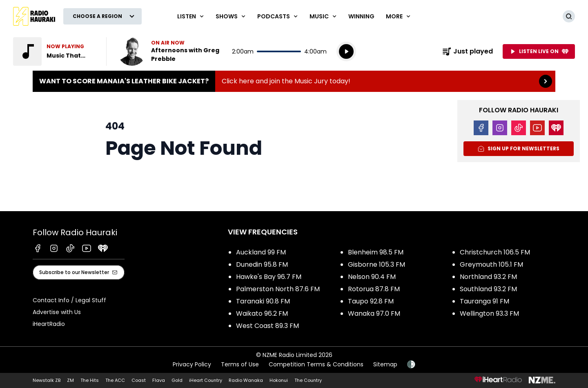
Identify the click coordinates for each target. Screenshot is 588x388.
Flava (159, 380)
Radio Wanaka (246, 380)
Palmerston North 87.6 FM (278, 289)
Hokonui (279, 380)
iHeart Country (206, 380)
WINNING (361, 16)
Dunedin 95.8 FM (262, 264)
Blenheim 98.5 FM (376, 252)
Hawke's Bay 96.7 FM (269, 277)
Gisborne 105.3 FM (376, 264)
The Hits (90, 380)
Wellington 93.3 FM (489, 313)
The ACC (115, 380)
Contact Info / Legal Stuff (69, 300)
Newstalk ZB (47, 380)
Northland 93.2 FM (488, 277)
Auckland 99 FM (261, 252)
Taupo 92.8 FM (371, 301)
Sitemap (385, 364)
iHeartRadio (49, 324)
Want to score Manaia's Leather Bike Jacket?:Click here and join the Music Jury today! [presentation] (294, 81)
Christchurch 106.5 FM (495, 252)
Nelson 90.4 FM (372, 277)
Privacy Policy (192, 364)
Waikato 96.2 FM (262, 313)
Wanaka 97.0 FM (374, 313)
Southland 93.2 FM (488, 289)
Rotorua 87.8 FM (374, 289)
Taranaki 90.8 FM (263, 301)
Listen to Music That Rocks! (55, 51)
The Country (308, 380)
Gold (177, 380)
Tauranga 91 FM (484, 301)
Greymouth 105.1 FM (491, 264)
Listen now (170, 51)
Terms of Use (240, 364)
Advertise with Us (57, 312)
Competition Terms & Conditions (316, 364)
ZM (70, 380)
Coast (139, 380)
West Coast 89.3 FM (267, 326)
